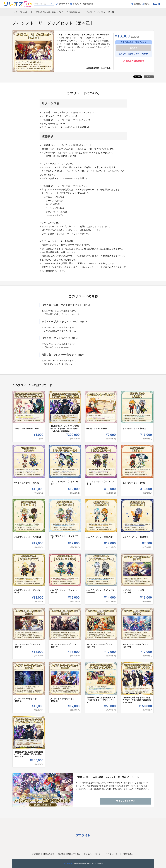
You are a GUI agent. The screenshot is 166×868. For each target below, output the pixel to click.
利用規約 (36, 854)
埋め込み (149, 77)
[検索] (53, 4)
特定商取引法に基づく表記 (69, 854)
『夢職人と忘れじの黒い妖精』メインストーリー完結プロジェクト (107, 777)
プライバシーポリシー (93, 854)
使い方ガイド (63, 4)
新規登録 (136, 4)
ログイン (147, 4)
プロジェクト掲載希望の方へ (83, 4)
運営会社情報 (49, 854)
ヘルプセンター (112, 854)
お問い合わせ (128, 854)
